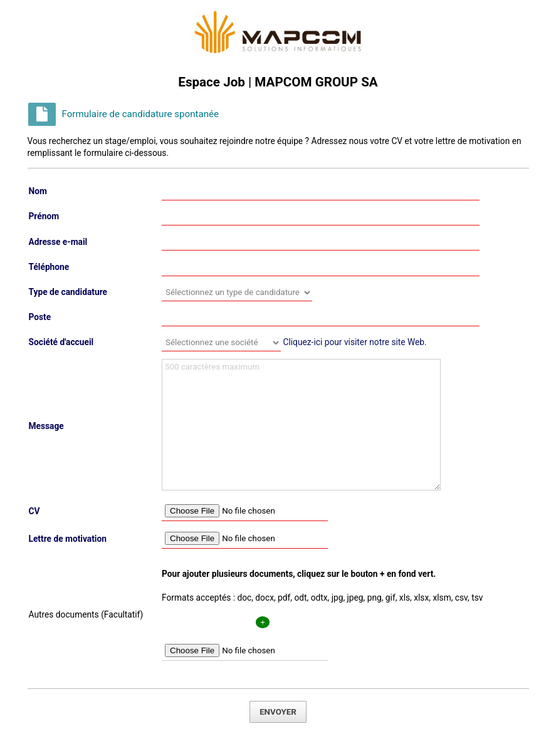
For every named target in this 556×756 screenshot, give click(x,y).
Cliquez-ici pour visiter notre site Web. (354, 342)
